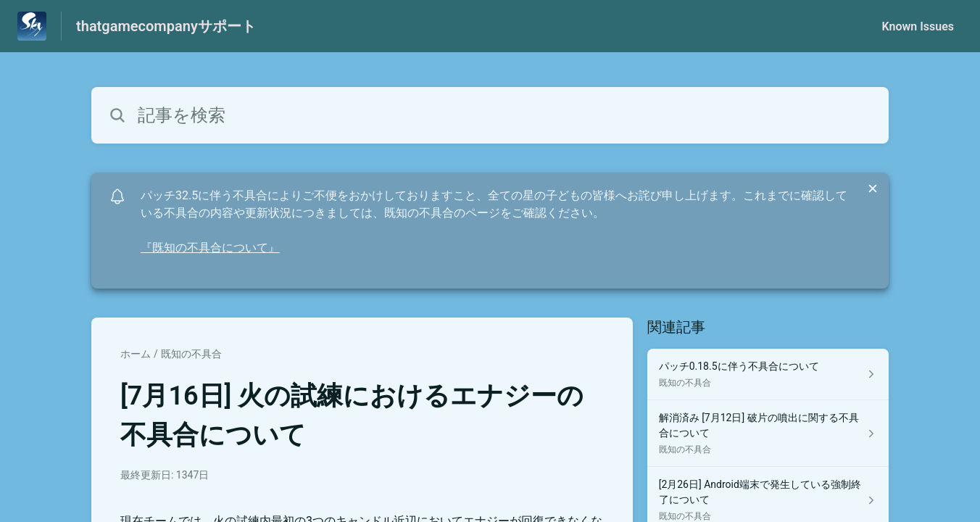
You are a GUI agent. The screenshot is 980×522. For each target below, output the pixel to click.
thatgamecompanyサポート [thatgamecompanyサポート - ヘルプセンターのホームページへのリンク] (166, 26)
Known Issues (918, 26)
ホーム (136, 354)
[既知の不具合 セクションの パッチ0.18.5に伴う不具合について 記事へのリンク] (768, 374)
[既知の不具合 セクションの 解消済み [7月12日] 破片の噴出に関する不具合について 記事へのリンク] (768, 434)
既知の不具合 (191, 354)
